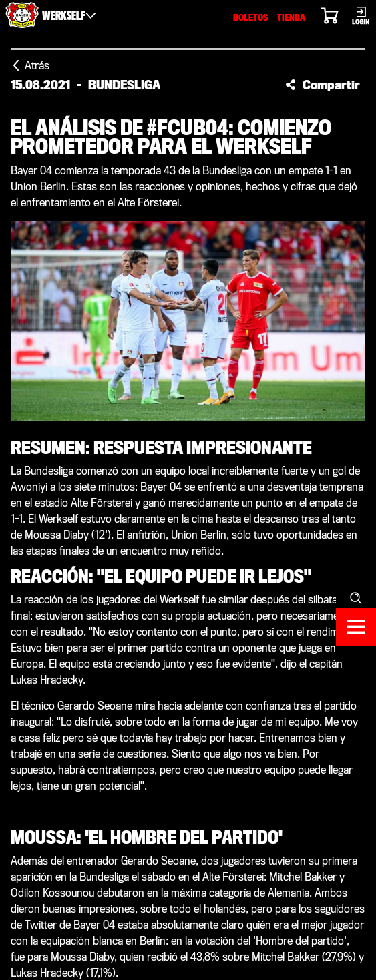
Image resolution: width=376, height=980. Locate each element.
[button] (323, 85)
